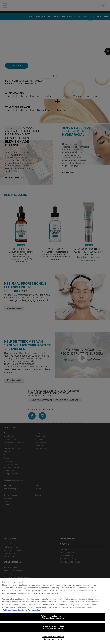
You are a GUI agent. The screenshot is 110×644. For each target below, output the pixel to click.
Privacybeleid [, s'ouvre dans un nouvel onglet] (34, 613)
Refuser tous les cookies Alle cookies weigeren (53, 631)
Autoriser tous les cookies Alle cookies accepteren (53, 620)
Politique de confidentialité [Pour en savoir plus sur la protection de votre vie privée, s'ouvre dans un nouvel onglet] (15, 613)
